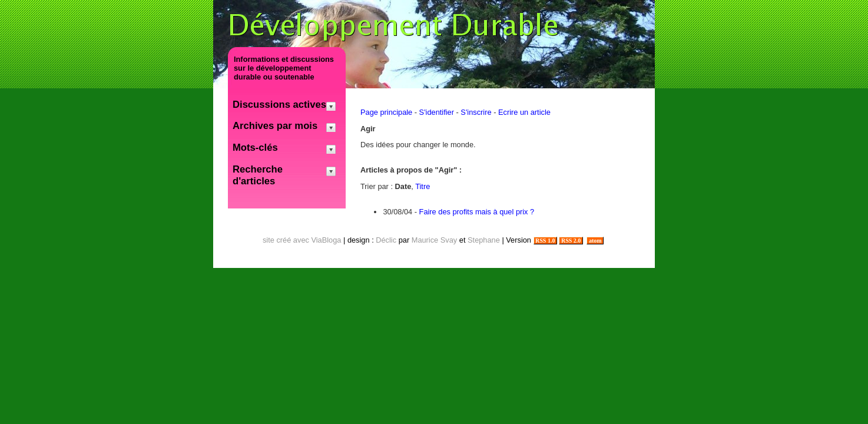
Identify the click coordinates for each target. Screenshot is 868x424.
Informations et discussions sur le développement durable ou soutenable (284, 68)
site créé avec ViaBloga (302, 240)
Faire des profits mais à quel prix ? (477, 212)
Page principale (386, 112)
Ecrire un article (524, 112)
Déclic (386, 240)
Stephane (484, 240)
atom (595, 241)
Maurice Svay (435, 240)
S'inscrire (476, 112)
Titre (423, 186)
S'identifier (437, 112)
